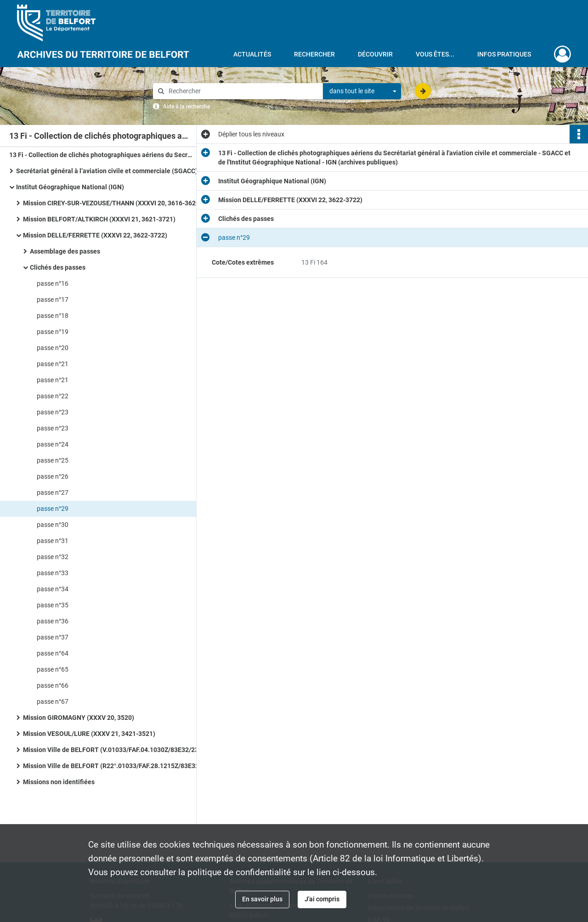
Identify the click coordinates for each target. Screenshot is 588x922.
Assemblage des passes (65, 251)
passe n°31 (53, 541)
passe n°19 (53, 332)
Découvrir (375, 54)
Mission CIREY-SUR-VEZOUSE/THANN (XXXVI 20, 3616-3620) (112, 203)
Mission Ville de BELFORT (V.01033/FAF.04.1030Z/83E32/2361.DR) (115, 750)
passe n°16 (53, 283)
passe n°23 (53, 412)
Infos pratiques (504, 54)
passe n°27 (53, 492)
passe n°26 (53, 476)
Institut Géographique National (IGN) (70, 187)
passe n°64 (53, 653)
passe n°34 (53, 589)
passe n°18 (53, 316)
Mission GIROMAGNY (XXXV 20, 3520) (79, 718)
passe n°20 (53, 348)
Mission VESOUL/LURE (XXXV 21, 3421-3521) (89, 734)
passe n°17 (53, 300)
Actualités (252, 54)
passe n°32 (53, 557)
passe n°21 (53, 364)
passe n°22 (53, 396)
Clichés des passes (58, 267)
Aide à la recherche (187, 107)
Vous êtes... (435, 54)
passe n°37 (53, 637)
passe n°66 (53, 685)
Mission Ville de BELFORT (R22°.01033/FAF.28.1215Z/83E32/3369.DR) (115, 766)
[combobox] (362, 91)
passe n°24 (53, 444)
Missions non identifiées (59, 782)
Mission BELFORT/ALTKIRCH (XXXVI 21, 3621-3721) (99, 219)
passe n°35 (53, 605)
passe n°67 (53, 701)
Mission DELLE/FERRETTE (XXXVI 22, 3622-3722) (95, 235)
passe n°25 (53, 460)
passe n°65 (53, 669)
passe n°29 (53, 509)
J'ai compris (322, 899)
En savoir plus (262, 899)
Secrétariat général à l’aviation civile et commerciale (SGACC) (107, 171)
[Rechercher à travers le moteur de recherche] (243, 91)
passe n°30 (53, 525)
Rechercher (314, 54)
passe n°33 (53, 573)
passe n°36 (53, 621)
